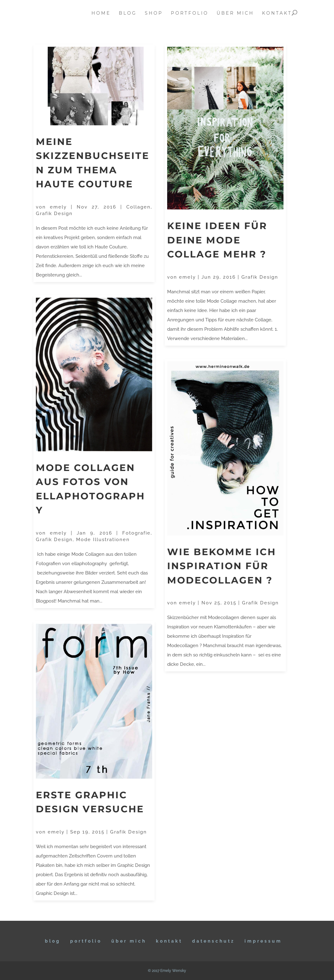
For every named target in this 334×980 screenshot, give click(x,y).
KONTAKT (169, 941)
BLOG (53, 941)
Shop (154, 13)
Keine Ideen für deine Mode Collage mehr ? (217, 240)
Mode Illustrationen (103, 540)
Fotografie (136, 533)
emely (58, 207)
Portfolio (86, 941)
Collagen (138, 207)
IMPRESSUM (263, 941)
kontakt (277, 13)
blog (128, 13)
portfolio (190, 13)
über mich (235, 13)
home (101, 13)
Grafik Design (54, 214)
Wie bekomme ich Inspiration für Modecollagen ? (222, 566)
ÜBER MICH (129, 941)
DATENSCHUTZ (213, 941)
